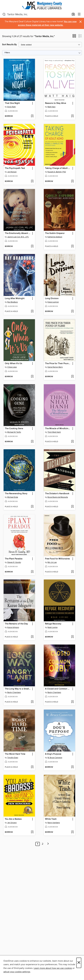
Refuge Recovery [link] (53, 624)
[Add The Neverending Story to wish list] (32, 507)
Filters (7, 53)
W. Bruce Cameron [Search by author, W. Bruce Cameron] (55, 758)
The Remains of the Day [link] (16, 624)
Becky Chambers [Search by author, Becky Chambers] (14, 692)
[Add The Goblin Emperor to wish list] (72, 246)
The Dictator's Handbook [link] (57, 494)
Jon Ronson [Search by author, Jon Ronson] (12, 172)
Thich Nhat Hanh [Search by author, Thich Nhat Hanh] (54, 432)
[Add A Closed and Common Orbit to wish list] (72, 702)
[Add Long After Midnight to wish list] (32, 312)
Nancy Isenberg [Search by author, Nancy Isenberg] (54, 823)
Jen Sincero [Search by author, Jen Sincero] (12, 823)
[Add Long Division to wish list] (72, 312)
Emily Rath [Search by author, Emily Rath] (11, 107)
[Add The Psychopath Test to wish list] (32, 181)
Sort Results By (9, 45)
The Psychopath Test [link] (15, 168)
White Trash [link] (51, 819)
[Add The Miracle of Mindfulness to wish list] (72, 442)
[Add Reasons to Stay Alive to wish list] (72, 116)
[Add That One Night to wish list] (32, 116)
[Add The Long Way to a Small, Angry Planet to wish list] (32, 702)
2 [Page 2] (43, 844)
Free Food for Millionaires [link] (57, 559)
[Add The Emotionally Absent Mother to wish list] (32, 246)
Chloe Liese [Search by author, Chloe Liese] (12, 367)
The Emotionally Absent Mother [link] (18, 233)
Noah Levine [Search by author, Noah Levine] (52, 627)
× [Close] (79, 963)
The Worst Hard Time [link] (15, 754)
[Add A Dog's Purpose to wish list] (72, 767)
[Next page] (48, 844)
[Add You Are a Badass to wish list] (32, 832)
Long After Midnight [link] (15, 299)
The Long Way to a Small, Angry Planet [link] (18, 689)
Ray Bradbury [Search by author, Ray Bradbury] (13, 302)
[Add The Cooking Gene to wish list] (32, 442)
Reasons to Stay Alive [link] (56, 103)
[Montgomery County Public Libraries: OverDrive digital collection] (42, 5)
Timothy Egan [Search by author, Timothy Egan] (13, 758)
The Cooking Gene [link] (14, 429)
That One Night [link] (12, 103)
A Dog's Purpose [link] (53, 754)
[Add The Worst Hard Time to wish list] (32, 767)
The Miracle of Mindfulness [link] (58, 429)
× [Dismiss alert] (81, 22)
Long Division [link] (52, 299)
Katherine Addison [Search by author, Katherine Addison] (55, 237)
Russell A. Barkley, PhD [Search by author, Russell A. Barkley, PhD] (57, 172)
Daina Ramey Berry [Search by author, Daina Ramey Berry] (55, 367)
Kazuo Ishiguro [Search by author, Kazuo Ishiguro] (13, 627)
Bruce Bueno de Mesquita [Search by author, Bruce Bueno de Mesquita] (58, 497)
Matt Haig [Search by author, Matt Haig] (51, 107)
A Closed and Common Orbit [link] (58, 689)
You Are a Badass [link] (13, 819)
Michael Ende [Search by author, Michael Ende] (13, 497)
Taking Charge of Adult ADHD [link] (58, 168)
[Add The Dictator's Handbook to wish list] (72, 507)
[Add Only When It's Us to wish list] (32, 377)
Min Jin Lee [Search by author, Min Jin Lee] (52, 562)
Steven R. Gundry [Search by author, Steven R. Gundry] (14, 562)
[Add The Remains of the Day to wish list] (32, 637)
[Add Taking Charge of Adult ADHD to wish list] (72, 181)
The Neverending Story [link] (16, 494)
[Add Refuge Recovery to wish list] (72, 637)
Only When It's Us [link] (13, 364)
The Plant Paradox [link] (14, 559)
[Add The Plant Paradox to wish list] (32, 572)
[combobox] (36, 14)
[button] (74, 37)
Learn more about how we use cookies (53, 968)
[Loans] (73, 15)
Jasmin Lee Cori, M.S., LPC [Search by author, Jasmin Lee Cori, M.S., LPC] (18, 237)
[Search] (4, 14)
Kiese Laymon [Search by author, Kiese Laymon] (53, 302)
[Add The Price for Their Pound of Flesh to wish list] (72, 377)
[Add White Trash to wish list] (72, 832)
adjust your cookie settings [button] (17, 972)
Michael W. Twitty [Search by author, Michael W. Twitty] (14, 432)
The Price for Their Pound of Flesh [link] (58, 364)
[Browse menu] (79, 14)
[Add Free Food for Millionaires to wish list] (72, 572)
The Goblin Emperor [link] (55, 233)
